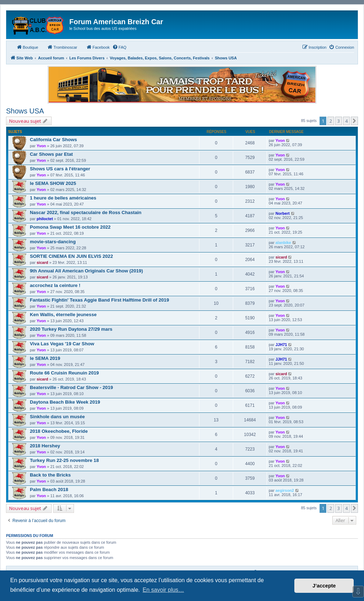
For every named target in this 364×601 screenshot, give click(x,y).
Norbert (283, 213)
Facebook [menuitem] (98, 47)
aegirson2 (285, 490)
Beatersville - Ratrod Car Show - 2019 (71, 387)
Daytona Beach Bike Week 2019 (65, 402)
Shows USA (25, 111)
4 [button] (346, 121)
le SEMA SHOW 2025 (53, 183)
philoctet (45, 219)
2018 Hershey (45, 446)
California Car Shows (53, 140)
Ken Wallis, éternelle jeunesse (63, 315)
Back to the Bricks (50, 475)
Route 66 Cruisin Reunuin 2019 (64, 373)
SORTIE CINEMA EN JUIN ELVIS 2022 (71, 256)
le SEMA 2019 (45, 358)
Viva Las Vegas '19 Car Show (62, 344)
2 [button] (331, 121)
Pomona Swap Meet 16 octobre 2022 (70, 227)
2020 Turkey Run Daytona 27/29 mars (71, 329)
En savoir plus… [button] (163, 590)
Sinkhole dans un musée (57, 417)
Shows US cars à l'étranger (60, 169)
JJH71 (281, 345)
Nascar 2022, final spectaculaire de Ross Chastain (86, 212)
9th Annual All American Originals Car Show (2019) (86, 271)
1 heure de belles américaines (63, 198)
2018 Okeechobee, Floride (59, 431)
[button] (354, 121)
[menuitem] (119, 47)
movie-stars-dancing (53, 242)
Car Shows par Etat (51, 154)
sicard (42, 262)
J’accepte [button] (324, 586)
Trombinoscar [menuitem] (62, 47)
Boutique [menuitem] (27, 47)
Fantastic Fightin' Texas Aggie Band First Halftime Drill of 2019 (100, 300)
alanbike (283, 243)
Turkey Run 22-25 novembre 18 (64, 460)
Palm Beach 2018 (49, 490)
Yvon (41, 146)
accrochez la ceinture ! (55, 285)
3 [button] (339, 121)
